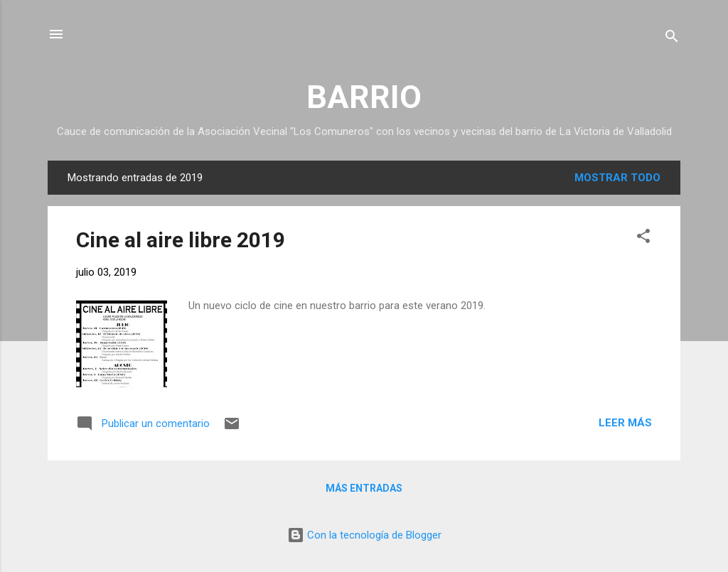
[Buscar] (672, 39)
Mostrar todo (617, 178)
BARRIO (364, 97)
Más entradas (364, 488)
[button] (643, 238)
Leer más (625, 423)
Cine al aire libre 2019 (181, 240)
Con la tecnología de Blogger (364, 535)
